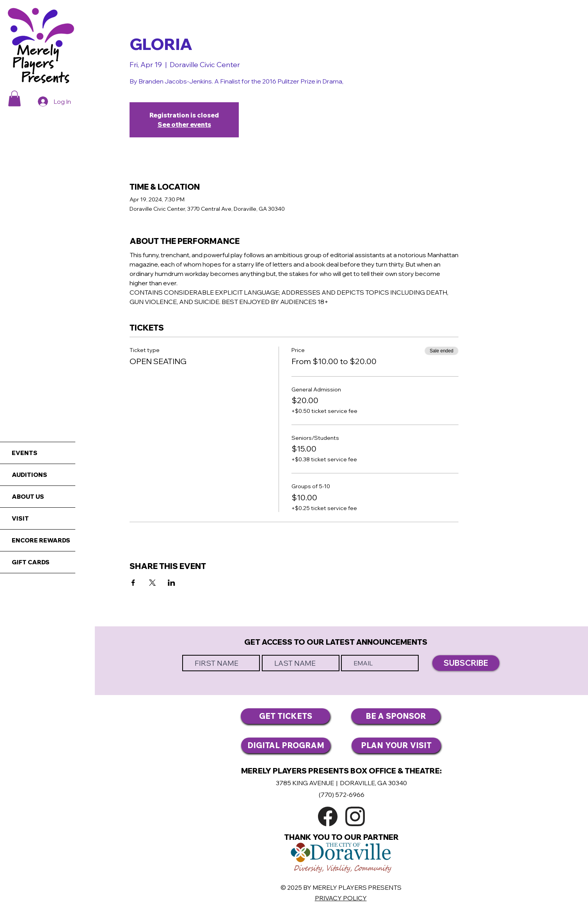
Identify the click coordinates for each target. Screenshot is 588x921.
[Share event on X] (152, 583)
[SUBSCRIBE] (466, 663)
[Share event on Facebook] (133, 583)
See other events (184, 124)
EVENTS (25, 453)
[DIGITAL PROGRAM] (286, 745)
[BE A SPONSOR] (396, 716)
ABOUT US (28, 497)
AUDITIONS (29, 475)
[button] (14, 99)
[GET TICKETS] (285, 716)
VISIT (20, 518)
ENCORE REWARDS (41, 540)
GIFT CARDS (31, 562)
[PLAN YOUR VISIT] (396, 745)
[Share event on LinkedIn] (171, 583)
